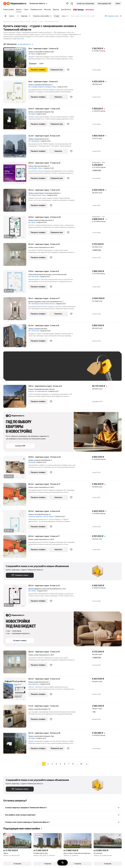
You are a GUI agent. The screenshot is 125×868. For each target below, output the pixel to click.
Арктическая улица (41, 166)
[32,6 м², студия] (16, 228)
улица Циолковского (41, 682)
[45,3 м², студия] (16, 548)
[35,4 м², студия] (16, 495)
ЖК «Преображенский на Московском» (42, 304)
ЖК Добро (32, 462)
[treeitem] (9, 10)
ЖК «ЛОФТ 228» (34, 331)
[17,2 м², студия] (16, 717)
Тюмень (31, 52)
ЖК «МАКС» (32, 591)
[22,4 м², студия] (16, 147)
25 (81, 764)
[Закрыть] (121, 16)
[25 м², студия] (16, 63)
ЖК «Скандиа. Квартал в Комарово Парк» (42, 87)
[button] (72, 4)
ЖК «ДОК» (32, 222)
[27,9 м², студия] (16, 283)
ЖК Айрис (32, 54)
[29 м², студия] (16, 93)
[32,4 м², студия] (16, 256)
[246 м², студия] (16, 397)
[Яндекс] (5, 4)
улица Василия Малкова (42, 85)
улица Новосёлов (40, 139)
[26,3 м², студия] (16, 690)
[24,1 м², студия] (16, 744)
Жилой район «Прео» (36, 168)
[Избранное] (67, 4)
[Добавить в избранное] (68, 70)
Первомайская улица (41, 389)
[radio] (48, 764)
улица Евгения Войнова (42, 460)
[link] (118, 4)
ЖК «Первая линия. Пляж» (37, 195)
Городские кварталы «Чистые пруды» (41, 516)
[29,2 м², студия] (16, 597)
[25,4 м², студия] (16, 201)
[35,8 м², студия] (16, 174)
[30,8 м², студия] (16, 468)
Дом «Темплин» (34, 684)
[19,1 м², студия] (16, 310)
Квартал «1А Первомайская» (38, 391)
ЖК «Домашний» (34, 141)
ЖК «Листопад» (34, 277)
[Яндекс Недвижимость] (17, 4)
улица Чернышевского (42, 247)
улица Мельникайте (41, 709)
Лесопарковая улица (41, 514)
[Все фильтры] (5, 16)
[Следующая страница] (87, 764)
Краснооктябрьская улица (43, 220)
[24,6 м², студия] (16, 120)
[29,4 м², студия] (16, 663)
